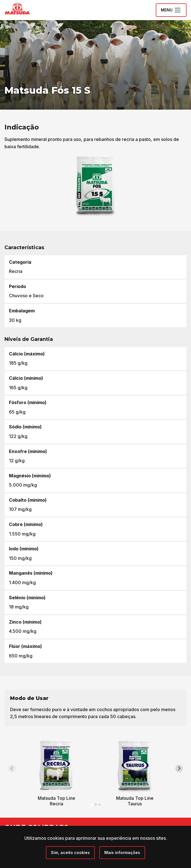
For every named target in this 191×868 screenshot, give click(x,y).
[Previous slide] (12, 769)
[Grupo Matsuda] (25, 16)
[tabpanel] (56, 774)
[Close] (70, 853)
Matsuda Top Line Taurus (135, 801)
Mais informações (122, 852)
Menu (171, 10)
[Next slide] (179, 769)
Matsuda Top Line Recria (56, 801)
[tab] (92, 804)
